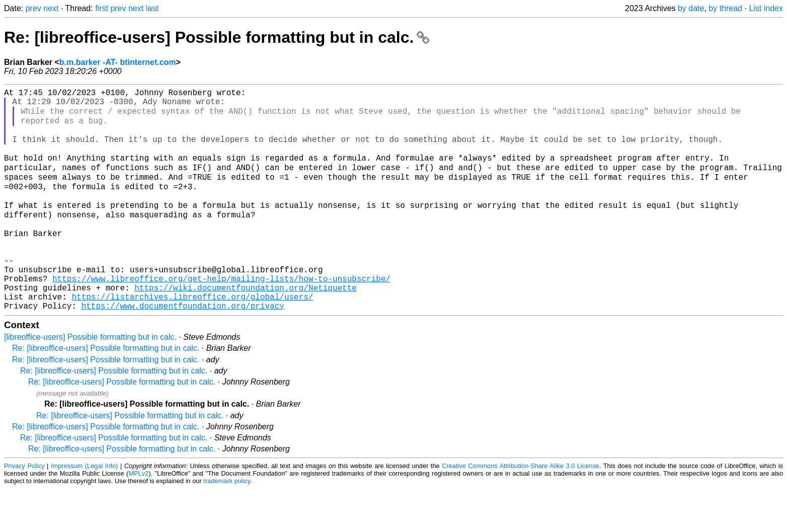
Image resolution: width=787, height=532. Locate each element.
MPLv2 (138, 517)
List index (766, 8)
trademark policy (227, 524)
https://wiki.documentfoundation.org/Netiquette (246, 327)
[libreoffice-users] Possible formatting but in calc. (90, 380)
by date (691, 8)
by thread (725, 8)
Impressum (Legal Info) (85, 509)
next (51, 8)
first (102, 8)
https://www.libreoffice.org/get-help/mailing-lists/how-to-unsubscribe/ (221, 316)
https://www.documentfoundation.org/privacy (183, 349)
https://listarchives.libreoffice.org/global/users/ (192, 338)
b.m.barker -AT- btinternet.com (118, 62)
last (152, 8)
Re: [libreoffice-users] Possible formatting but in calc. (217, 37)
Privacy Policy (24, 509)
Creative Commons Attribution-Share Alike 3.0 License (521, 509)
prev (33, 8)
